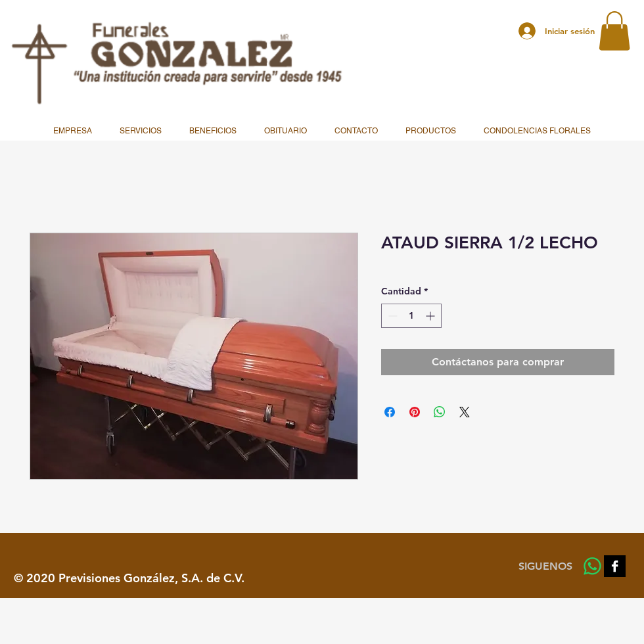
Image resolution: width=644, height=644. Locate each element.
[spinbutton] (411, 316)
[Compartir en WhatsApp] (440, 412)
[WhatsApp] (592, 566)
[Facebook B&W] (615, 566)
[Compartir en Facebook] (390, 412)
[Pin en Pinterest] (415, 412)
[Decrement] (391, 316)
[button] (614, 31)
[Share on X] (465, 412)
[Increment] (431, 316)
